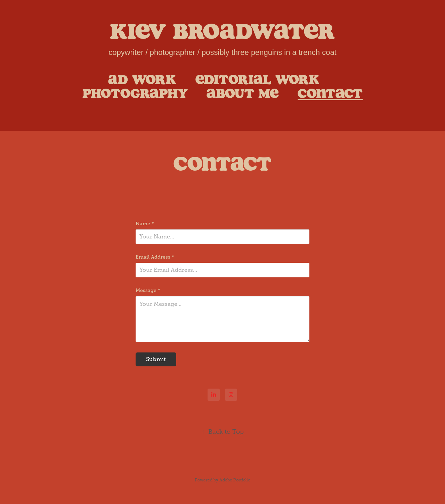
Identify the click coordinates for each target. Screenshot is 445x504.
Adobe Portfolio (235, 480)
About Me (243, 93)
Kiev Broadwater (222, 31)
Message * (148, 290)
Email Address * (155, 257)
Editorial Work (257, 79)
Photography (135, 93)
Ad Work (142, 79)
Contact (330, 93)
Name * (145, 223)
